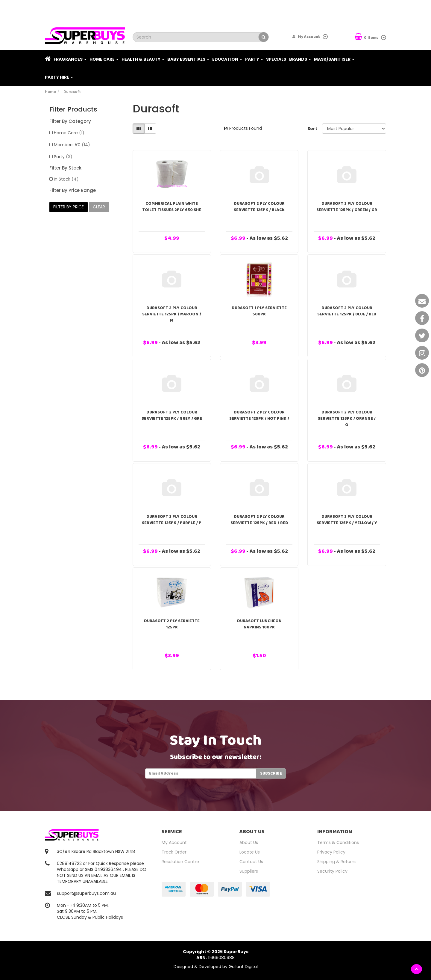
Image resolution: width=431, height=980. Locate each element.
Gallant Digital (243, 967)
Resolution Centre (180, 862)
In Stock (66, 179)
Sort (312, 129)
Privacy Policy (331, 852)
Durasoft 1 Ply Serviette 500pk (259, 311)
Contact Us (251, 862)
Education (227, 59)
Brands (300, 59)
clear (99, 207)
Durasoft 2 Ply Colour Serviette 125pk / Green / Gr (347, 207)
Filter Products (73, 109)
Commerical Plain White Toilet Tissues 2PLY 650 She (172, 207)
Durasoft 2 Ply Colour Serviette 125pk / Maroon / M (172, 314)
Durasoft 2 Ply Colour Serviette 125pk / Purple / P (172, 520)
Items (367, 37)
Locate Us (250, 852)
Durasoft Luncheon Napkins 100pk (259, 624)
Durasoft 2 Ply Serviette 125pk (172, 624)
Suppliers (249, 871)
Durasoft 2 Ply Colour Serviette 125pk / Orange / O (347, 419)
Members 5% (72, 145)
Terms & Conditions (338, 842)
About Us (249, 842)
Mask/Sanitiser (334, 59)
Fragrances (70, 59)
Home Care (104, 59)
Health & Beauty (143, 59)
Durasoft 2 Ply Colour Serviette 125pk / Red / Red (259, 520)
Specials (276, 59)
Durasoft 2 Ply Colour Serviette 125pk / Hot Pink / (259, 415)
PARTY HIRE (59, 77)
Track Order (174, 852)
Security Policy (332, 871)
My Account (174, 842)
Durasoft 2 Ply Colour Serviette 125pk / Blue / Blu (347, 311)
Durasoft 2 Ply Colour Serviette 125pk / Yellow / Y (347, 520)
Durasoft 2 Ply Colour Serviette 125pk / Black (259, 207)
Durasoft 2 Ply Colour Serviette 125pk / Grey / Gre (172, 415)
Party (254, 59)
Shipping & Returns (337, 862)
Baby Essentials (188, 59)
